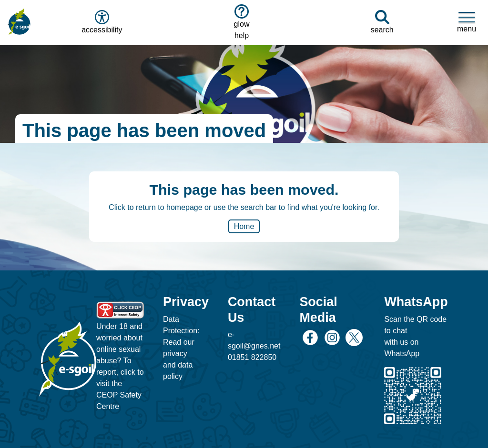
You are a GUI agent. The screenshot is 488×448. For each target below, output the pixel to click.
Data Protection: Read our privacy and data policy (181, 348)
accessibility (101, 22)
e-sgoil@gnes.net (254, 340)
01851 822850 (252, 357)
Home (244, 226)
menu (467, 22)
